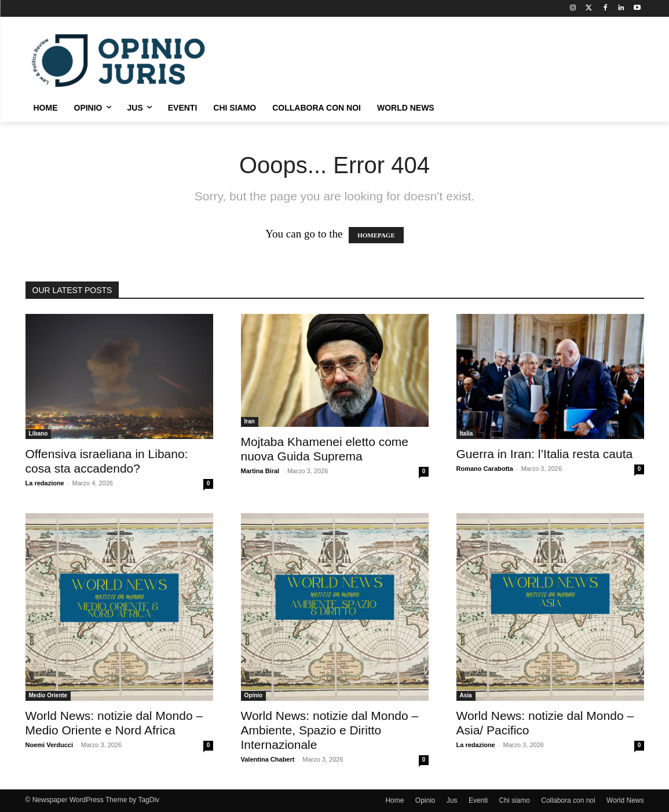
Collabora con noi (568, 800)
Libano (39, 434)
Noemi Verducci (50, 745)
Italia (467, 434)
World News (625, 800)
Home (394, 800)
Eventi (478, 800)
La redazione (45, 483)
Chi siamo (515, 800)
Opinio (254, 695)
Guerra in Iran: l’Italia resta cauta (545, 454)
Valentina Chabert (268, 759)
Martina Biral (260, 471)
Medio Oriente (48, 695)
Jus (452, 800)
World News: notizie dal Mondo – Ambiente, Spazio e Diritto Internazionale (330, 730)
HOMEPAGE (376, 235)
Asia (466, 695)
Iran (250, 421)
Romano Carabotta (485, 469)
